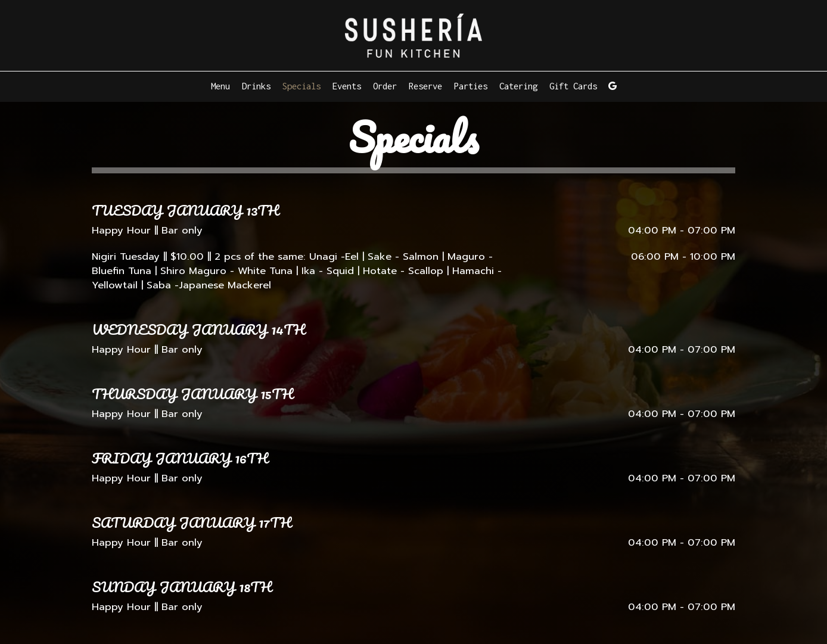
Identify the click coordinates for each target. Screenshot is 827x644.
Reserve (425, 86)
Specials (301, 86)
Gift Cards (573, 86)
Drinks (256, 86)
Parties (471, 86)
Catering (518, 86)
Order (385, 86)
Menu (220, 86)
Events (347, 86)
